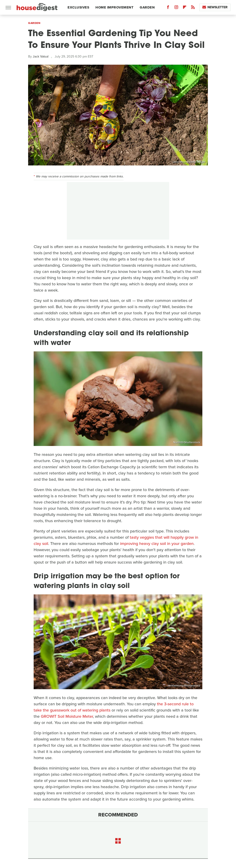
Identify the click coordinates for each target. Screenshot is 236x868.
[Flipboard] (185, 8)
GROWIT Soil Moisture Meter (67, 716)
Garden (147, 7)
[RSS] (193, 8)
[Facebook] (168, 8)
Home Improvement (114, 7)
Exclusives (78, 7)
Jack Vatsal (41, 56)
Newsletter (215, 7)
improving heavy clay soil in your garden (157, 544)
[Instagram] (176, 8)
